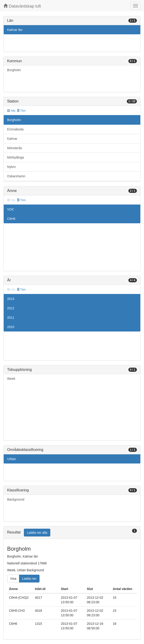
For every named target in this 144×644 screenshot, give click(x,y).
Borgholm (14, 70)
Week (11, 379)
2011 (11, 318)
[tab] (72, 533)
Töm (21, 111)
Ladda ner (29, 579)
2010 (11, 327)
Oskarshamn (16, 176)
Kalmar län (15, 30)
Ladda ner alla (37, 533)
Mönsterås (15, 148)
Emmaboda (15, 129)
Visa (13, 579)
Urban (11, 459)
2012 (11, 308)
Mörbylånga (16, 157)
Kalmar (12, 139)
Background (16, 499)
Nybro (11, 167)
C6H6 (11, 219)
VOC (11, 209)
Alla (11, 111)
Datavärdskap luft (22, 6)
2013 (11, 299)
